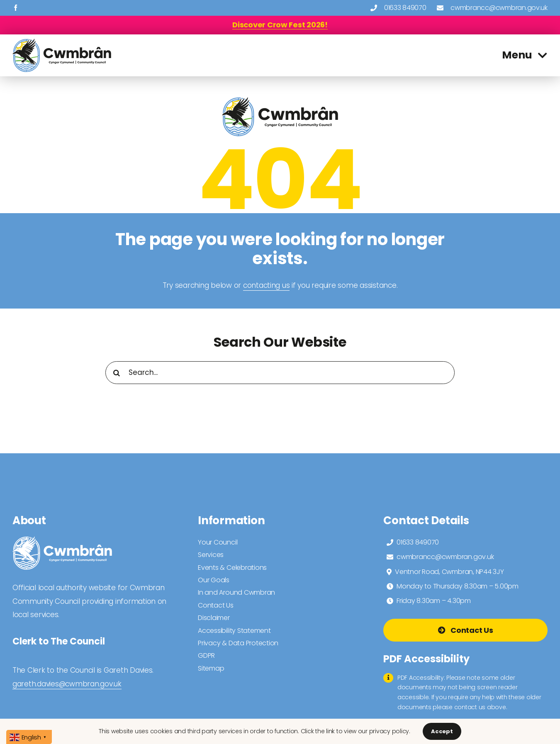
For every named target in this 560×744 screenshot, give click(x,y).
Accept (442, 731)
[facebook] (16, 8)
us (285, 285)
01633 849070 (405, 8)
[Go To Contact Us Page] (465, 630)
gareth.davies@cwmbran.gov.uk (67, 684)
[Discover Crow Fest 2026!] (280, 25)
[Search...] (280, 373)
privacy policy (389, 731)
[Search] (117, 373)
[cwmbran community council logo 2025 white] (62, 540)
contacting (262, 285)
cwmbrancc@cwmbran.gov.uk (499, 8)
